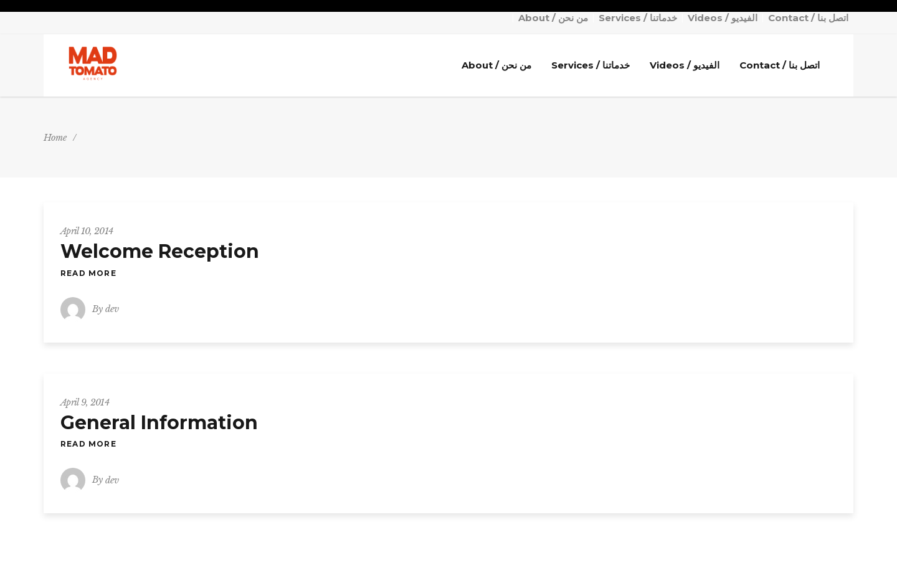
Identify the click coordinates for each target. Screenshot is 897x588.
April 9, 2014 (85, 402)
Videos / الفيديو (723, 18)
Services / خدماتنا (638, 18)
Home (55, 138)
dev (112, 309)
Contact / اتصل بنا (808, 18)
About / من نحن (553, 18)
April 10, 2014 (87, 231)
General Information (159, 423)
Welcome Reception (160, 251)
